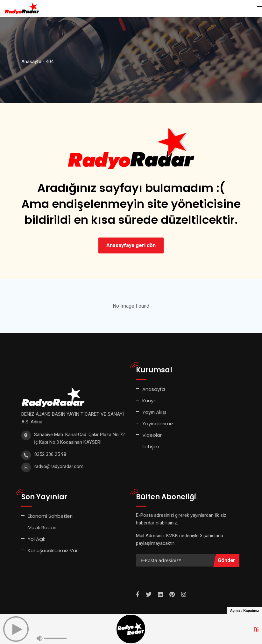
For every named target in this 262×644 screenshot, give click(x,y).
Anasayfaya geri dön (131, 245)
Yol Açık (36, 539)
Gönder (226, 560)
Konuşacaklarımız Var (53, 550)
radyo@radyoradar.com (59, 466)
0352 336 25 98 (50, 454)
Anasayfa (154, 389)
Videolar (152, 435)
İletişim (151, 446)
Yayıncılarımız (158, 424)
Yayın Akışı (154, 412)
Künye (149, 401)
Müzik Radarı (42, 527)
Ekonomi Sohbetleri (50, 516)
